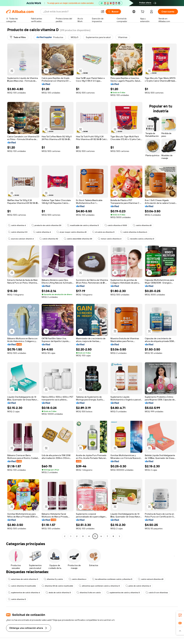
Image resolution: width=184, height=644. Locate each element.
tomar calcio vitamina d (110, 239)
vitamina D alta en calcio (89, 593)
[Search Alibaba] (71, 12)
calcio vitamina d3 (142, 225)
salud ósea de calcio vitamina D (23, 579)
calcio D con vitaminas (157, 593)
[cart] (143, 12)
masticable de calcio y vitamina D (83, 225)
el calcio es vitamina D (103, 232)
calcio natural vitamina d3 (151, 579)
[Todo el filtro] (18, 37)
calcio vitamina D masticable (22, 586)
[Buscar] (113, 12)
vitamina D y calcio (53, 579)
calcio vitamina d (17, 225)
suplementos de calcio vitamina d (24, 593)
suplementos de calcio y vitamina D (123, 593)
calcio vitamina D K (18, 232)
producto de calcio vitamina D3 (46, 225)
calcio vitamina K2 (49, 239)
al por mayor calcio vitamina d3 (71, 232)
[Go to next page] (119, 536)
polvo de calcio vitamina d (138, 586)
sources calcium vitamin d (21, 239)
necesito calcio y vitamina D (141, 239)
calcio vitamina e (77, 579)
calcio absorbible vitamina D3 (78, 239)
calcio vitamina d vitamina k (134, 232)
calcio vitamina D (17, 599)
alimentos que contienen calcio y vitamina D (99, 586)
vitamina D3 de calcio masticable (57, 586)
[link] (180, 615)
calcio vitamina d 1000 (116, 225)
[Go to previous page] (65, 536)
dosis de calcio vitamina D (58, 593)
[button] (103, 12)
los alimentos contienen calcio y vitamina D (112, 579)
